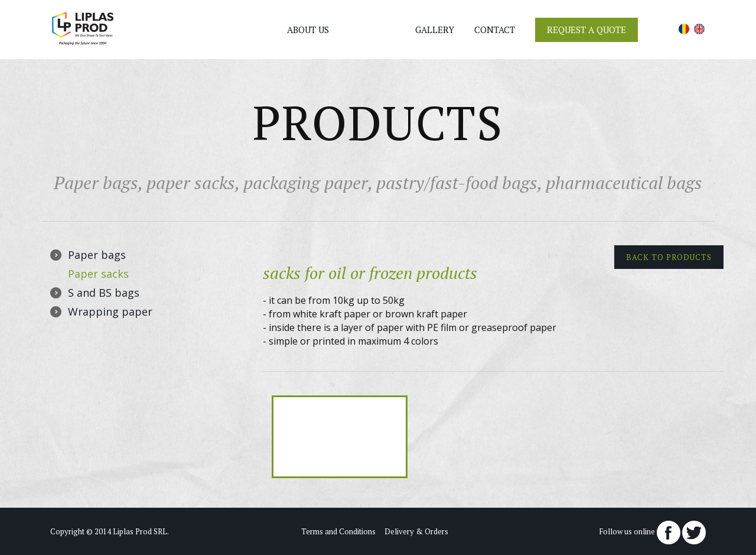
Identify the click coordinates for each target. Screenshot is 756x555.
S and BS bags (104, 293)
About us (308, 30)
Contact (495, 30)
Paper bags (97, 255)
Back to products (669, 257)
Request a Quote (586, 30)
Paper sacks (98, 274)
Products (372, 30)
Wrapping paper (110, 311)
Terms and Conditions (338, 531)
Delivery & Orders (416, 531)
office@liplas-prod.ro (174, 43)
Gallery (435, 30)
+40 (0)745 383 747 (170, 31)
